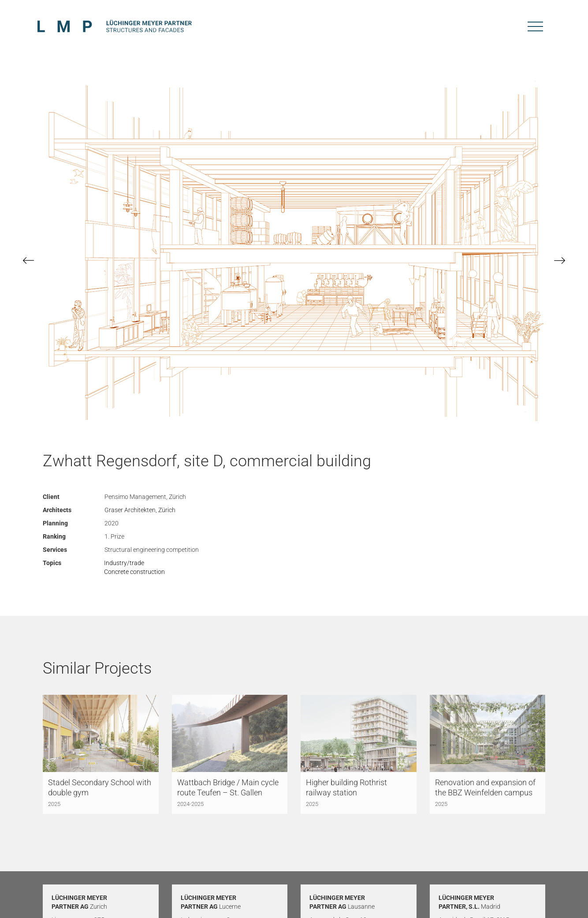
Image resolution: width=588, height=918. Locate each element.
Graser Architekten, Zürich (140, 510)
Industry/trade (124, 563)
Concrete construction (134, 572)
